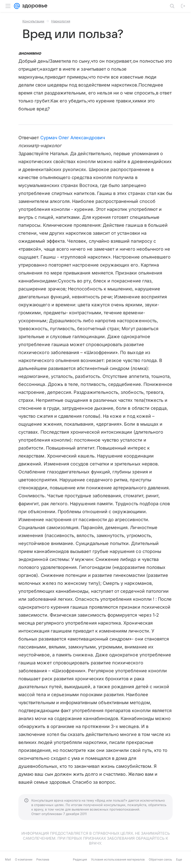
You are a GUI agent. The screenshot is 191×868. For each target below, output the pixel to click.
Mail (8, 859)
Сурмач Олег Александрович (73, 138)
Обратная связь (160, 859)
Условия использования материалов (118, 859)
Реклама (43, 859)
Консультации (33, 21)
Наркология (61, 21)
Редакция (80, 859)
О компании (24, 859)
